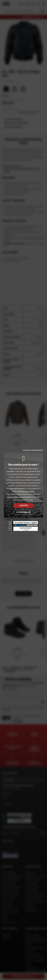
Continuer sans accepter (33, 450)
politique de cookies (26, 491)
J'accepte (23, 505)
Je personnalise (23, 512)
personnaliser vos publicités (19, 497)
